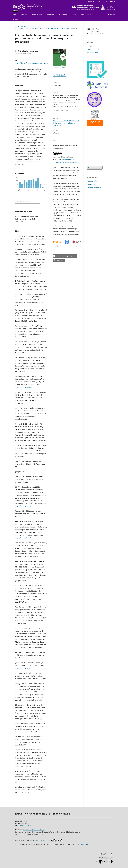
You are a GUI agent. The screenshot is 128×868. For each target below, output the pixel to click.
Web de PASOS (86, 15)
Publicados (51, 15)
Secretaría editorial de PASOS (34, 830)
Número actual (38, 15)
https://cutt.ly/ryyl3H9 (23, 668)
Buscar (112, 15)
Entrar (99, 2)
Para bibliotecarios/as (94, 188)
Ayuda (16, 19)
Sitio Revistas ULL (110, 2)
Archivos (24, 26)
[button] (59, 256)
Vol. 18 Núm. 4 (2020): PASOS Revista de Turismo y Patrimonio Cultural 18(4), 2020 (42, 28)
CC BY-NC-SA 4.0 (50, 840)
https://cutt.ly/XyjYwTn (24, 538)
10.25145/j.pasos (97, 33)
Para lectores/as (92, 181)
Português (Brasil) (93, 53)
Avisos (75, 15)
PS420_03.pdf (60, 75)
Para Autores (63, 15)
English (89, 46)
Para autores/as (92, 184)
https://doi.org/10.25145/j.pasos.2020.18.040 (32, 63)
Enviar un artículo (95, 168)
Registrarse (91, 2)
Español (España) (93, 49)
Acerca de (23, 15)
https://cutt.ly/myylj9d (23, 387)
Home (14, 15)
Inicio (17, 26)
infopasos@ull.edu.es (82, 844)
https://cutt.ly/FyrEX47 (23, 506)
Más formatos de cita (61, 110)
